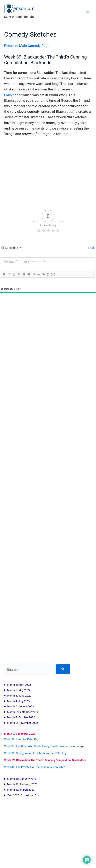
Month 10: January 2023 (22, 779)
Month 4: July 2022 (19, 701)
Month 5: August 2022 (20, 706)
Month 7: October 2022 (21, 717)
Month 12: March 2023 (21, 790)
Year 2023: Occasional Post (24, 795)
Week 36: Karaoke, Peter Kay (21, 739)
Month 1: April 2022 (19, 685)
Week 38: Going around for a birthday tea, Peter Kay (35, 753)
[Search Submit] (63, 669)
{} (48, 274)
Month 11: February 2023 (22, 784)
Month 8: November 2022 (22, 723)
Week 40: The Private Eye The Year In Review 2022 (35, 767)
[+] (53, 274)
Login (91, 248)
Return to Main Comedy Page (27, 46)
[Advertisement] (48, 494)
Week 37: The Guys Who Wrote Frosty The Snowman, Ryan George (44, 746)
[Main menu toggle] (87, 11)
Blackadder (13, 95)
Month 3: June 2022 (19, 696)
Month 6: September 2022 (23, 712)
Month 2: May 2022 (19, 690)
